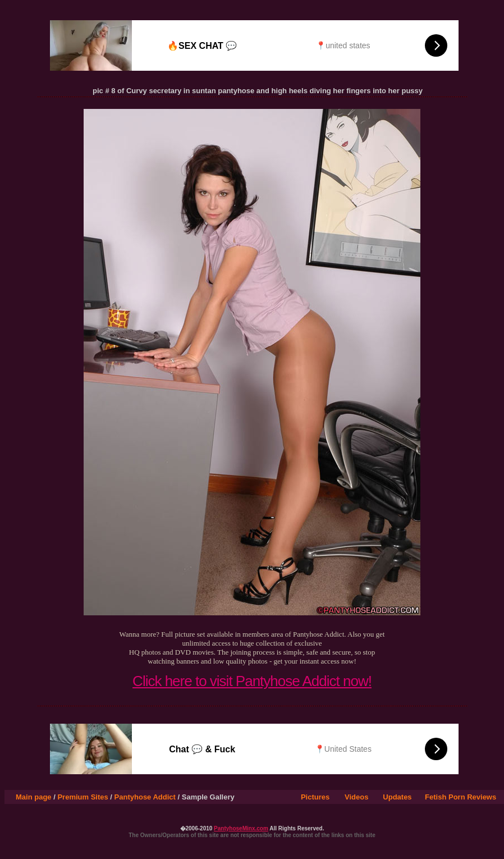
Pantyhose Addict (145, 797)
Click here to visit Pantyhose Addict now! (252, 681)
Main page (34, 797)
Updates (397, 797)
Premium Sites (83, 797)
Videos (356, 797)
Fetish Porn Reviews (461, 797)
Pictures (315, 797)
